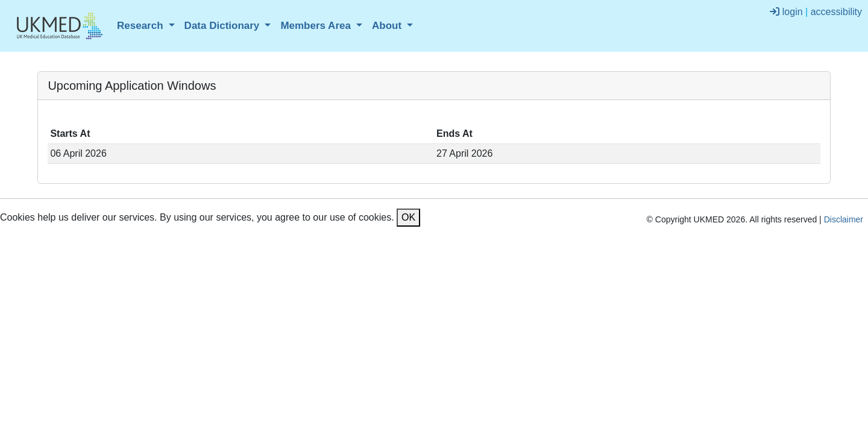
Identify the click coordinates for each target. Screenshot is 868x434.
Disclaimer (844, 219)
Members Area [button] (317, 26)
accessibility (836, 12)
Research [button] (141, 26)
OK (408, 217)
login (786, 12)
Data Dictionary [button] (223, 26)
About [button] (388, 26)
